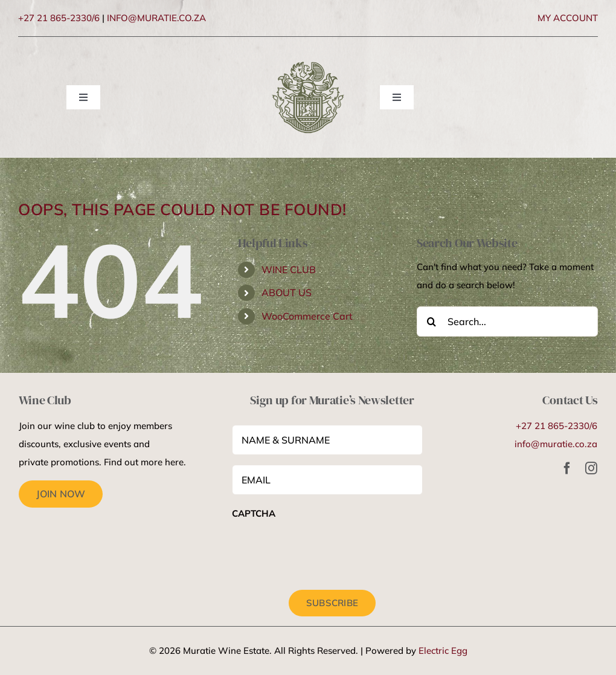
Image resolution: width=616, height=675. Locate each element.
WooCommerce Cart (307, 316)
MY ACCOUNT (568, 18)
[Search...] (507, 321)
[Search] (432, 321)
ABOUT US (287, 292)
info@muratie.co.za (556, 444)
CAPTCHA (254, 513)
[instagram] (591, 468)
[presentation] (324, 551)
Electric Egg (443, 651)
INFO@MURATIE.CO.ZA (156, 18)
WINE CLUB (289, 270)
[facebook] (567, 468)
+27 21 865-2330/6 (59, 18)
